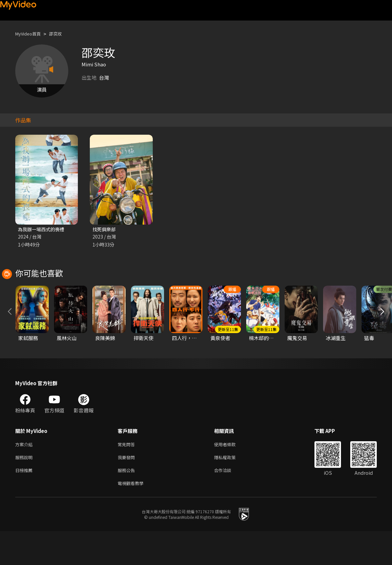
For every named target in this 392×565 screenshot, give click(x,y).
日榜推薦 (25, 502)
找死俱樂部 (105, 229)
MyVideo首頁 (30, 34)
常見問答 (128, 475)
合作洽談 (228, 502)
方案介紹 (25, 475)
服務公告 (128, 502)
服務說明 (25, 489)
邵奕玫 (61, 34)
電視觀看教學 (133, 516)
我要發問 (128, 489)
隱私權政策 (230, 489)
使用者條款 (230, 475)
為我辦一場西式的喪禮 (43, 229)
